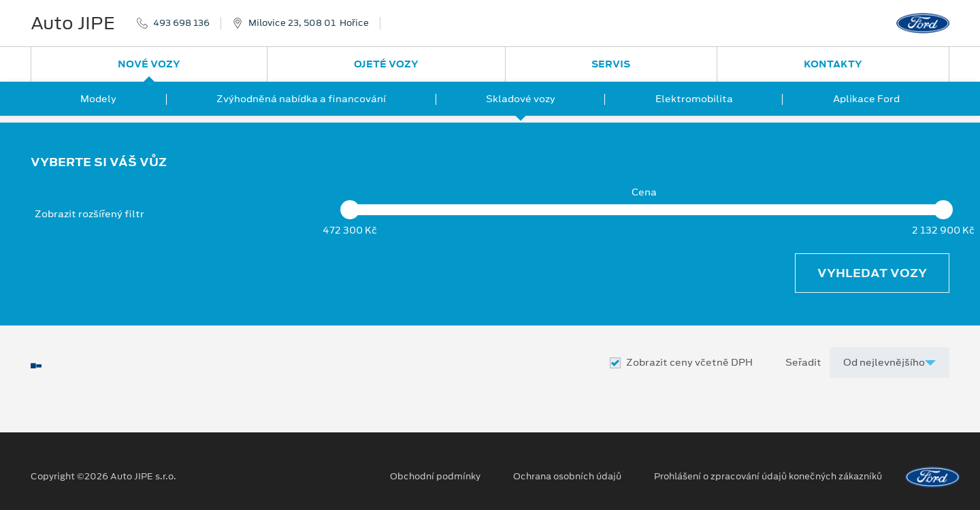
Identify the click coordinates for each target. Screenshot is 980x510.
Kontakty (833, 64)
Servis (611, 64)
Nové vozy (149, 64)
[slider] (350, 210)
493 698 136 (181, 23)
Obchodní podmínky (435, 477)
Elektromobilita (694, 99)
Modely (98, 99)
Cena (644, 192)
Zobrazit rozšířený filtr (89, 214)
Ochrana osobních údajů (567, 477)
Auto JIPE (73, 23)
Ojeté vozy (386, 64)
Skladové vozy (521, 99)
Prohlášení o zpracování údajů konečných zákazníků (768, 477)
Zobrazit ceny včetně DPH (689, 363)
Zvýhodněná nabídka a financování (301, 99)
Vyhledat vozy (872, 273)
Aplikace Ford (866, 99)
